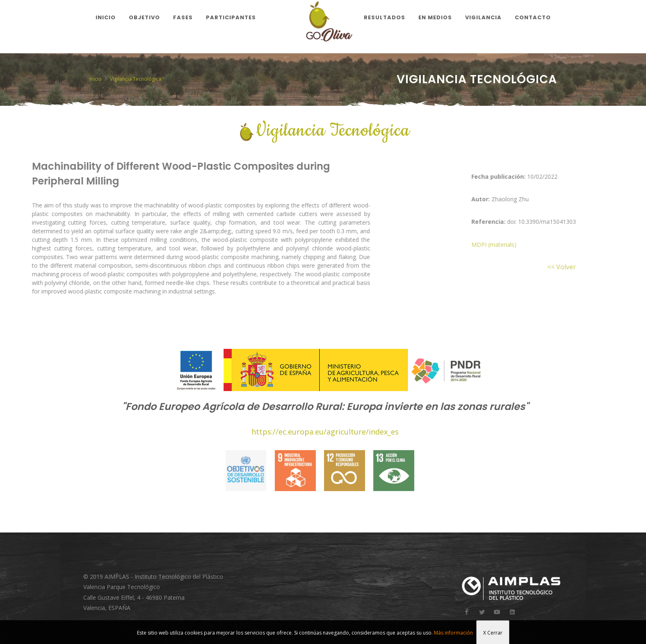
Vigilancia (483, 17)
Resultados (385, 17)
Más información (453, 633)
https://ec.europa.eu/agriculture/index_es (325, 432)
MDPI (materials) (515, 245)
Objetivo (144, 17)
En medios (435, 17)
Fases (183, 17)
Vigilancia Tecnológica (136, 79)
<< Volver (582, 267)
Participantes (231, 17)
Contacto (533, 17)
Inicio (106, 17)
